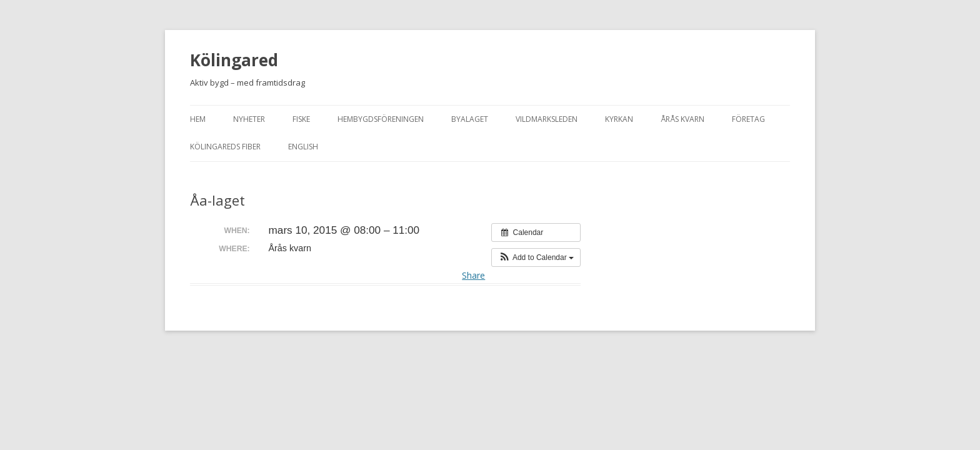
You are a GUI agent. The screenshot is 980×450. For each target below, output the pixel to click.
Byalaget (470, 119)
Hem (198, 119)
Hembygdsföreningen (381, 119)
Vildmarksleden (547, 119)
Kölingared (234, 60)
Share (473, 275)
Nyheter (249, 119)
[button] (536, 257)
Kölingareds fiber (225, 147)
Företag (748, 119)
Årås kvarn (682, 119)
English (303, 147)
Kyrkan (619, 119)
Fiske (301, 119)
